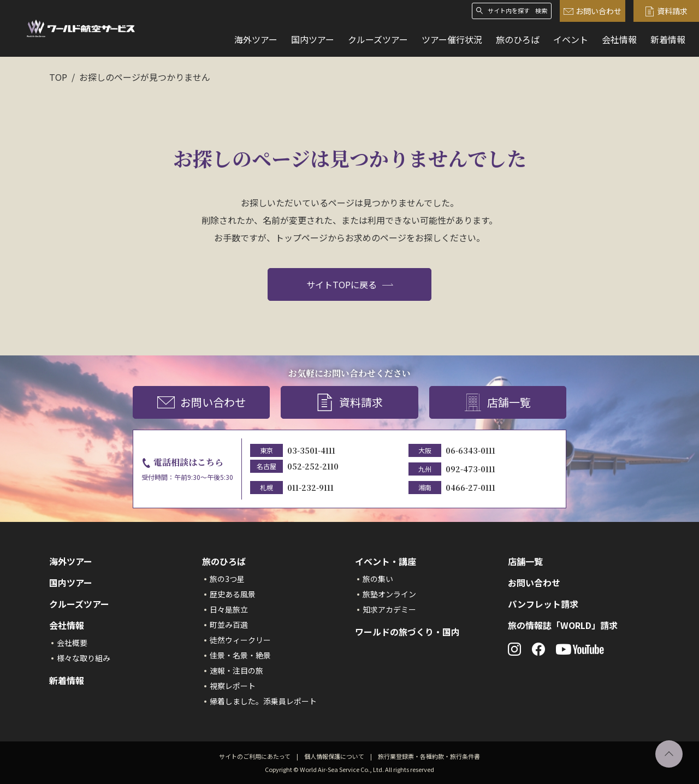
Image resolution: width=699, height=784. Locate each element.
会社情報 (619, 39)
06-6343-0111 (470, 450)
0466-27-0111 (470, 488)
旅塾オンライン (389, 594)
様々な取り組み (84, 658)
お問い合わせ (593, 11)
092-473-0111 (470, 469)
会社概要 (72, 643)
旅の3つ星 (227, 579)
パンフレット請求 (543, 604)
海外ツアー (256, 39)
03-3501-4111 (311, 450)
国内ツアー (313, 39)
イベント (571, 39)
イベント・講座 (386, 561)
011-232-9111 (310, 488)
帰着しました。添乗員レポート (263, 701)
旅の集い (378, 579)
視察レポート (233, 686)
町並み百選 (229, 625)
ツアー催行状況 (452, 39)
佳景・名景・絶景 (240, 655)
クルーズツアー (378, 39)
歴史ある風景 (233, 594)
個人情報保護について (334, 756)
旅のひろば (518, 39)
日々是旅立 (229, 609)
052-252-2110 (313, 466)
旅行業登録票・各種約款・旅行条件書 (429, 756)
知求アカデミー (389, 609)
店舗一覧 (497, 403)
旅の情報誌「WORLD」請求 (563, 625)
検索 (541, 11)
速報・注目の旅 (236, 670)
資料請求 (666, 11)
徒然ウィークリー (240, 640)
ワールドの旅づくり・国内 (407, 632)
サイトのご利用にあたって (255, 756)
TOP (58, 77)
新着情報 (668, 39)
